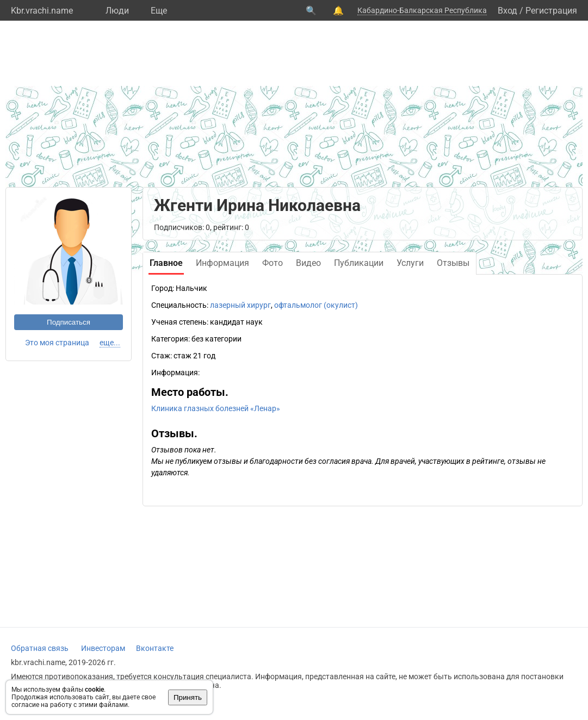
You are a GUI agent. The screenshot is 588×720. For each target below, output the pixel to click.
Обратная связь (40, 648)
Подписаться (69, 322)
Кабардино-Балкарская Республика (422, 10)
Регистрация (551, 11)
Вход (507, 11)
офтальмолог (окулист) (316, 305)
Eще (159, 11)
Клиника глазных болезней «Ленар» (216, 408)
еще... (110, 343)
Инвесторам (103, 648)
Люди (117, 11)
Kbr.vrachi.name (42, 11)
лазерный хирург (240, 305)
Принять (188, 697)
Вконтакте (155, 648)
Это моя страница (57, 343)
